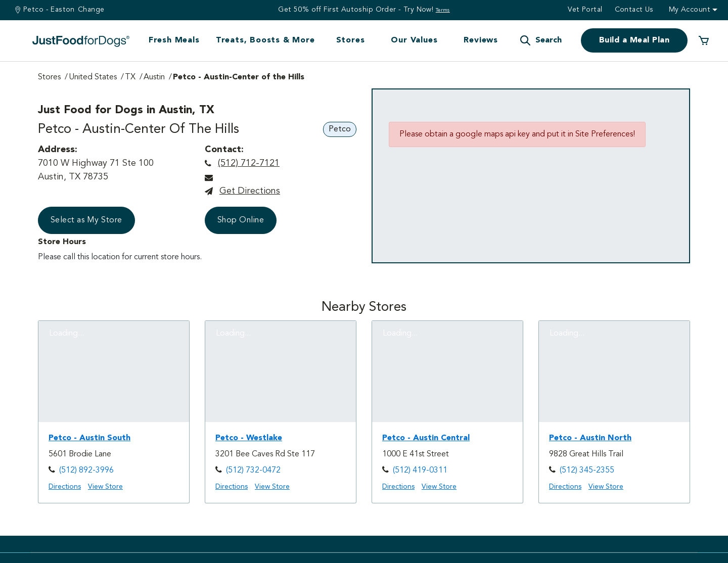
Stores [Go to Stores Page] (49, 77)
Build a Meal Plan (634, 40)
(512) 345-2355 (587, 471)
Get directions (250, 191)
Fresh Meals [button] (174, 40)
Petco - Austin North (590, 438)
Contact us (634, 10)
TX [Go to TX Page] (130, 77)
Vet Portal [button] (585, 10)
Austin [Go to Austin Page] (154, 77)
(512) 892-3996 (86, 471)
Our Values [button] (414, 40)
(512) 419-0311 (420, 471)
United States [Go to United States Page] (93, 77)
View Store (105, 487)
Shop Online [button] (241, 220)
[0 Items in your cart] (704, 40)
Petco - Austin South (89, 438)
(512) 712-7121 (249, 163)
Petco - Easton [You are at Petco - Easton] (49, 10)
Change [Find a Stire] (91, 10)
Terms (443, 10)
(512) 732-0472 (253, 471)
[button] (540, 40)
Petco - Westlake (249, 438)
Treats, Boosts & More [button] (265, 40)
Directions (65, 487)
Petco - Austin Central (426, 438)
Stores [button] (351, 40)
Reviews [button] (481, 40)
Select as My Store (86, 220)
